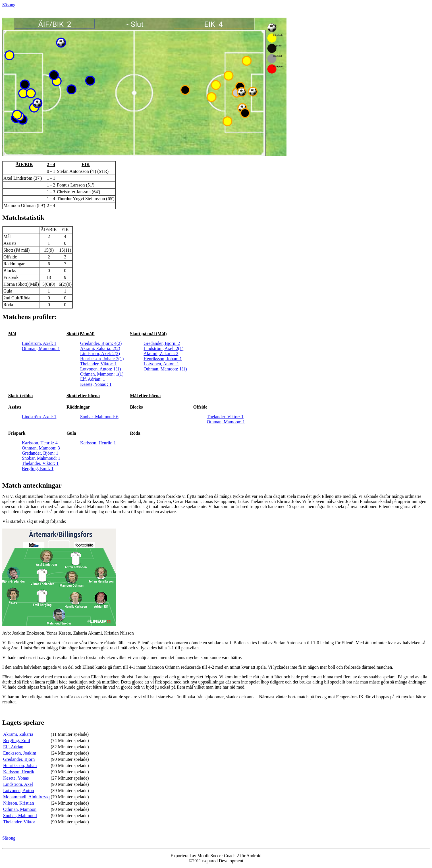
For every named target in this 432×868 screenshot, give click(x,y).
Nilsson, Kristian (18, 803)
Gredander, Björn (19, 759)
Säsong (9, 5)
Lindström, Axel (18, 784)
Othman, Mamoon (20, 809)
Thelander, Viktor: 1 (98, 364)
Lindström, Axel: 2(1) (163, 348)
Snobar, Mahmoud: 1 (41, 458)
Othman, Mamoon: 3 (41, 448)
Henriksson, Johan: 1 (163, 359)
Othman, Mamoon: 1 (41, 348)
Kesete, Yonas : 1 (96, 384)
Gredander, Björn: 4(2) (101, 343)
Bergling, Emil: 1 (38, 468)
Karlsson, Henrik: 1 (98, 443)
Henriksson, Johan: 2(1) (102, 359)
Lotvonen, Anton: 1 (161, 364)
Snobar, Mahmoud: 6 (99, 417)
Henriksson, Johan (20, 766)
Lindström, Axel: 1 (39, 343)
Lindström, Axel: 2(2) (100, 354)
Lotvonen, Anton (18, 791)
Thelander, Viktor (19, 822)
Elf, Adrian (13, 747)
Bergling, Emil (17, 740)
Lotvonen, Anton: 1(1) (101, 369)
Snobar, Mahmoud (20, 816)
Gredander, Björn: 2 (162, 343)
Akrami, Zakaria (18, 734)
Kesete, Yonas (16, 778)
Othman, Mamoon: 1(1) (102, 374)
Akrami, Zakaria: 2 (161, 354)
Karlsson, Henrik (19, 772)
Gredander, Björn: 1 (40, 453)
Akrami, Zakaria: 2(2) (100, 348)
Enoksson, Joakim (20, 753)
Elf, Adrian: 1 (93, 379)
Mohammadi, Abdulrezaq (26, 797)
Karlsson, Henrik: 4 (40, 443)
